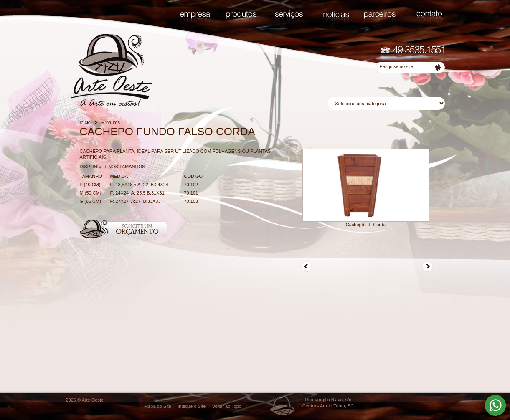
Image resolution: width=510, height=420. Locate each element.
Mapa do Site (158, 406)
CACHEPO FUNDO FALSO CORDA (167, 132)
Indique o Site (192, 406)
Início (85, 122)
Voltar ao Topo (227, 406)
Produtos (111, 122)
